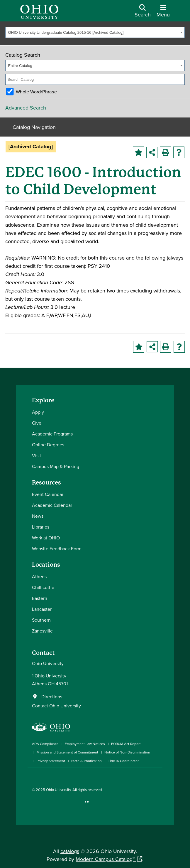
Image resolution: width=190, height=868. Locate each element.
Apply (38, 412)
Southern (41, 620)
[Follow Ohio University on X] (69, 804)
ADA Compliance (45, 744)
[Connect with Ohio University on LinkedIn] (52, 804)
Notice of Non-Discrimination (127, 752)
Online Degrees (48, 445)
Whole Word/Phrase (36, 92)
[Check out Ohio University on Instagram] (43, 804)
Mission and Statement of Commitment (67, 752)
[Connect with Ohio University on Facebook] (34, 804)
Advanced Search (26, 108)
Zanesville (42, 631)
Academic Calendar (52, 505)
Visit (37, 455)
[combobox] (95, 32)
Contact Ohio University (56, 706)
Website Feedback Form (57, 549)
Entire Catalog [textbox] (20, 66)
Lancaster (42, 609)
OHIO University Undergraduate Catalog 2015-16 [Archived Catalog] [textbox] (66, 32)
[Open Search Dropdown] (143, 13)
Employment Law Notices (85, 744)
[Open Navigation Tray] (163, 13)
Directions (52, 697)
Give (37, 423)
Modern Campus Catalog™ (105, 859)
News (38, 516)
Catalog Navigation (34, 127)
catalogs (70, 851)
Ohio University (58, 790)
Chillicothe (43, 587)
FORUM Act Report (126, 744)
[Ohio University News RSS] (87, 804)
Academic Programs (52, 434)
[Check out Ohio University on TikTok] (78, 804)
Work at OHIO (46, 538)
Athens (39, 576)
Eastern (40, 598)
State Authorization (86, 761)
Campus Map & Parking (56, 466)
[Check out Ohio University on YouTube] (61, 804)
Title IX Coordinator (123, 761)
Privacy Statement (51, 761)
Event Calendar (48, 494)
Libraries (41, 527)
